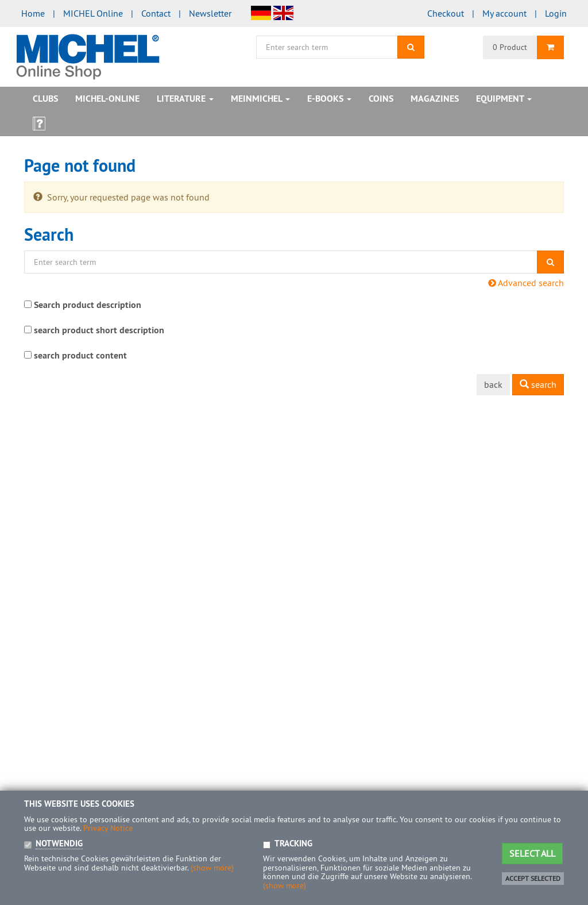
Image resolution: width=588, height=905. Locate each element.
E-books (329, 99)
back (493, 384)
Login (556, 13)
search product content (80, 355)
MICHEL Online (93, 13)
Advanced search (526, 283)
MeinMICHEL (260, 99)
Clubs (45, 99)
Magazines (435, 99)
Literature (185, 99)
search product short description (99, 330)
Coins (381, 99)
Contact (156, 13)
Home (33, 13)
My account (504, 13)
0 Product (510, 47)
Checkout (446, 13)
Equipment (504, 99)
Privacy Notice (108, 828)
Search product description (88, 305)
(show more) (212, 868)
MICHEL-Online (107, 99)
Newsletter (210, 13)
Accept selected (533, 878)
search (538, 384)
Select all (532, 853)
